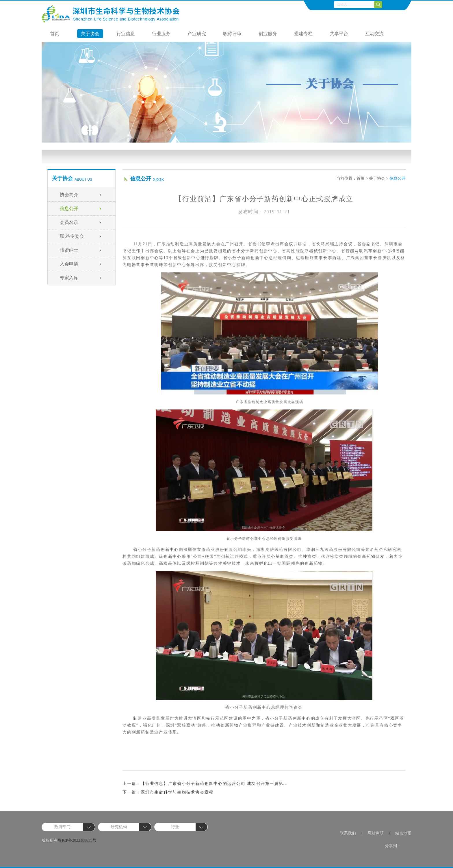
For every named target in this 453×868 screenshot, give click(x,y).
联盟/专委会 (72, 236)
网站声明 (376, 833)
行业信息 (126, 34)
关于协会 (90, 34)
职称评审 (232, 34)
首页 (55, 34)
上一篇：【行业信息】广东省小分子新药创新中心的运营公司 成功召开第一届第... (205, 784)
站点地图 (403, 833)
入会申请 (69, 264)
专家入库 (69, 278)
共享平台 (339, 34)
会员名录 (69, 222)
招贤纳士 (69, 250)
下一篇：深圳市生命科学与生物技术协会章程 (168, 792)
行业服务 (161, 34)
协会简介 (69, 195)
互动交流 (374, 34)
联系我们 (348, 833)
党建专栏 (303, 34)
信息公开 (69, 208)
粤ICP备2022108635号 (77, 840)
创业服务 (268, 34)
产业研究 (197, 34)
